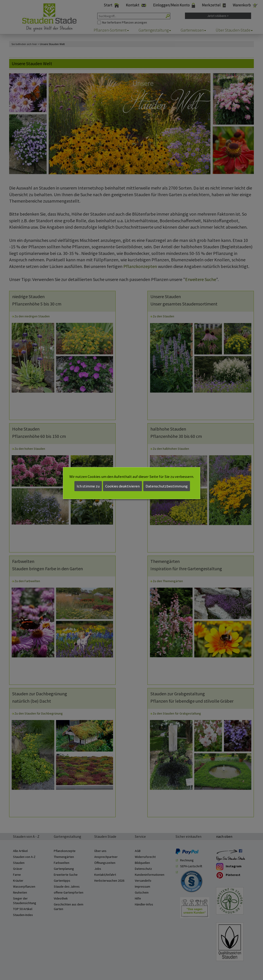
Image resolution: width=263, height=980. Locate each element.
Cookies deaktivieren (122, 486)
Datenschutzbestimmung (167, 486)
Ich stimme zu (88, 486)
